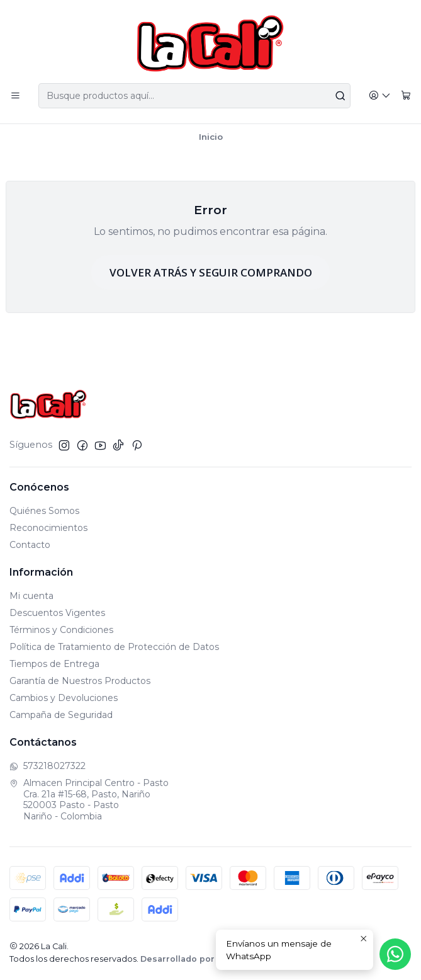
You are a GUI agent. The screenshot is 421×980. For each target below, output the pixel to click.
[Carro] (406, 96)
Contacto (30, 545)
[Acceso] (380, 96)
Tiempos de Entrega (54, 664)
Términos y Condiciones (61, 630)
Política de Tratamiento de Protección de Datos (114, 647)
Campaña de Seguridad (61, 715)
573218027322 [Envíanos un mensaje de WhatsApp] (48, 766)
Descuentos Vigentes (57, 613)
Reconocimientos (48, 528)
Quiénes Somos (44, 511)
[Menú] (15, 96)
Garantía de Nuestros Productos (80, 681)
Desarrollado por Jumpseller (204, 959)
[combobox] (194, 96)
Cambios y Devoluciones (64, 698)
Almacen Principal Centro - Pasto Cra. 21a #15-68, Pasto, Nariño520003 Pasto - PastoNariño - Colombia (89, 800)
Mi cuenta (31, 596)
